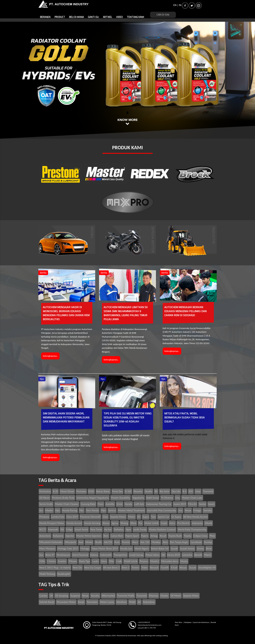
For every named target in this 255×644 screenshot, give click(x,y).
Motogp (85, 549)
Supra (146, 517)
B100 (91, 491)
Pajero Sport (132, 536)
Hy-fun (108, 529)
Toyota (187, 536)
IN (180, 5)
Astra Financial (80, 555)
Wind (133, 523)
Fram (101, 504)
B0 (156, 491)
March (208, 555)
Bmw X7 (50, 555)
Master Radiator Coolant (162, 529)
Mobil (132, 602)
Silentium (122, 602)
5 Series (51, 561)
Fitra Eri (192, 504)
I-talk (119, 561)
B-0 (185, 491)
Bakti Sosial (153, 498)
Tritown (73, 561)
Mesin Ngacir (142, 549)
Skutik (98, 542)
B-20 (55, 491)
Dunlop (208, 542)
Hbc (82, 510)
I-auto (95, 561)
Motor (132, 517)
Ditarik (208, 523)
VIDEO (119, 17)
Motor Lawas (107, 602)
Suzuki (174, 549)
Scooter (62, 561)
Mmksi (89, 542)
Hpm (128, 529)
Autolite (110, 504)
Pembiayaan (63, 555)
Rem (106, 536)
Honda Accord (74, 523)
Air (139, 602)
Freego (197, 510)
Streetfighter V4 (207, 568)
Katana (94, 555)
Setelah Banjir (47, 602)
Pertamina (45, 491)
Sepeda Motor (118, 517)
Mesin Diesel (67, 491)
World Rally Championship (192, 529)
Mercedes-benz (170, 561)
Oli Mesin (45, 498)
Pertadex (81, 491)
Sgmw (115, 523)
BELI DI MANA (76, 17)
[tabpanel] (127, 80)
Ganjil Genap (136, 555)
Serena (112, 510)
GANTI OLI (93, 17)
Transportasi (120, 555)
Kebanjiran (149, 602)
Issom (211, 504)
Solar (198, 491)
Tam (153, 517)
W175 (43, 529)
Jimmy (200, 549)
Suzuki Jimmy (187, 549)
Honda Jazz (126, 549)
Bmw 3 (126, 568)
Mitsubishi (70, 542)
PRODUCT (60, 17)
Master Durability (121, 498)
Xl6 (62, 529)
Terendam (92, 602)
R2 (139, 517)
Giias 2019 (72, 517)
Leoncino (187, 555)
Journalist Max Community (162, 510)
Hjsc (58, 510)
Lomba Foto (58, 517)
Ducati (193, 568)
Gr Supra (176, 517)
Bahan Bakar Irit (160, 549)
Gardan (44, 596)
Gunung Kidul (88, 504)
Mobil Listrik (131, 561)
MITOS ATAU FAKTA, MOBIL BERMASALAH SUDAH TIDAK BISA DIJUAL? (184, 418)
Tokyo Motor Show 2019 (105, 549)
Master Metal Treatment (131, 510)
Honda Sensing (92, 523)
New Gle (77, 568)
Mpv (103, 510)
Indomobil (106, 555)
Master (49, 510)
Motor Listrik (152, 523)
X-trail (174, 568)
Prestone (44, 517)
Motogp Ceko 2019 (68, 549)
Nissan (183, 568)
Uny (178, 498)
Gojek (164, 523)
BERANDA (45, 17)
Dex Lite (176, 491)
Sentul (202, 504)
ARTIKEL (108, 17)
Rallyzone (58, 536)
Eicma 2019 (174, 555)
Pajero (145, 536)
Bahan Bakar (103, 491)
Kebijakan (188, 622)
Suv (41, 555)
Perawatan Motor (66, 602)
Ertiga (69, 529)
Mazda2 (155, 561)
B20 (191, 491)
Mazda (184, 561)
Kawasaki (53, 529)
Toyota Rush (175, 536)
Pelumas (154, 596)
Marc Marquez (47, 549)
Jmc (180, 510)
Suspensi (75, 596)
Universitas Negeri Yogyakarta (93, 498)
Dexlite (149, 491)
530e (42, 561)
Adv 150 (145, 542)
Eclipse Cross (201, 536)
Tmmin (135, 568)
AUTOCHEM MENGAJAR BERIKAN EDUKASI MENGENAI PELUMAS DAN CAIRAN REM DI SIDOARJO (185, 311)
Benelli (198, 555)
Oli (51, 596)
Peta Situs (179, 622)
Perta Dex (117, 491)
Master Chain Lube (192, 498)
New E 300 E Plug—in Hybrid (55, 568)
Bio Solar (165, 491)
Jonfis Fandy (140, 529)
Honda (128, 504)
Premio (126, 542)
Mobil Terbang (47, 574)
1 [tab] (127, 112)
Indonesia (197, 523)
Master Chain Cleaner (67, 504)
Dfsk (111, 561)
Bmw (209, 549)
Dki (163, 555)
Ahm (165, 542)
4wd (81, 542)
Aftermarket (108, 596)
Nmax (188, 510)
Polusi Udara (153, 555)
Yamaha (208, 510)
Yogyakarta (138, 498)
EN (175, 5)
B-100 (128, 491)
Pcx (140, 523)
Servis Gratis (46, 504)
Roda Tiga (84, 561)
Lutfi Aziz (139, 504)
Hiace (135, 542)
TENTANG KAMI (135, 17)
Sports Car (164, 517)
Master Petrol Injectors (89, 536)
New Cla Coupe (93, 568)
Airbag (154, 536)
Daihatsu (119, 529)
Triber (145, 568)
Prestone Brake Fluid (63, 498)
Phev (212, 536)
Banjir (81, 602)
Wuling (124, 523)
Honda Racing (70, 510)
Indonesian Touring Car (159, 504)
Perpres (144, 561)
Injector (70, 536)
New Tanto (96, 529)
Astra (172, 523)
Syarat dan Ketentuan (201, 622)
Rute (117, 542)
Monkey (156, 542)
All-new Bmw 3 (111, 568)
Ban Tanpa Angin (179, 542)
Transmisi (208, 491)
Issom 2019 (180, 504)
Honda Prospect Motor (52, 523)
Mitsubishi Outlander (51, 542)
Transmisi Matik (126, 596)
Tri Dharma (167, 498)
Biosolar (138, 491)
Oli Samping (61, 596)
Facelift (165, 568)
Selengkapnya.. (50, 356)
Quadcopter (64, 574)
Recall (163, 536)
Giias (105, 517)
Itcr (41, 510)
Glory (104, 561)
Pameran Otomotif (90, 517)
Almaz (106, 523)
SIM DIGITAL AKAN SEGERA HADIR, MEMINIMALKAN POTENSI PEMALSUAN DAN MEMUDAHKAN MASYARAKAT (66, 418)
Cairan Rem (117, 536)
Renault (154, 568)
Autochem (45, 536)
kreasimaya (132, 636)
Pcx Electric (183, 523)
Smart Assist (81, 529)
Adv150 (108, 542)
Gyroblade (196, 542)
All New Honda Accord (196, 517)
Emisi (119, 504)
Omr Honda (92, 510)
